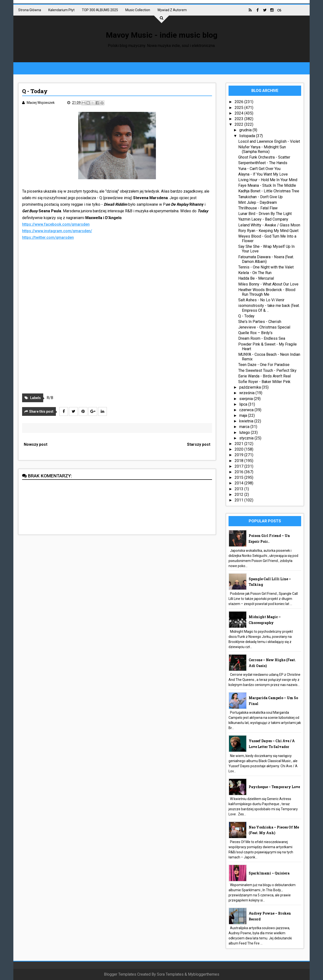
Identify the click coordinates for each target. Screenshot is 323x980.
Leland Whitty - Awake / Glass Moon (269, 225)
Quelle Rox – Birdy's (255, 333)
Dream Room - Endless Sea (262, 338)
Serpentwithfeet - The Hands (263, 163)
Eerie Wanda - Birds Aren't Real (264, 376)
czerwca (247, 410)
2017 (239, 466)
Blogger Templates (120, 974)
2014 (239, 483)
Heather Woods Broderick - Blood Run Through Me (267, 292)
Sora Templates (170, 974)
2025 (239, 108)
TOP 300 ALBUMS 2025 (100, 10)
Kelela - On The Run (255, 273)
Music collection (138, 10)
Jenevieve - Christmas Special (264, 327)
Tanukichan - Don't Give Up (260, 197)
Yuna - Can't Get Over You (259, 169)
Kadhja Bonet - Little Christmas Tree (269, 191)
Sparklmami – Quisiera (269, 873)
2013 (239, 489)
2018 (239, 461)
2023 (239, 119)
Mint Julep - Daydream (258, 202)
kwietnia (247, 421)
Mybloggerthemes (204, 974)
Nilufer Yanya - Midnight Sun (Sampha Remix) (262, 149)
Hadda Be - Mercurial (256, 278)
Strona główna (30, 10)
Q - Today (246, 316)
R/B (50, 398)
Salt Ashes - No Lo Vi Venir (261, 300)
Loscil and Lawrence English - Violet (269, 141)
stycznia (247, 438)
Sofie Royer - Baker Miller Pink (264, 382)
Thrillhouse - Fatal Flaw (258, 208)
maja (244, 415)
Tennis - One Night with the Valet (266, 267)
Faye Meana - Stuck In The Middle (267, 185)
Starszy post (199, 444)
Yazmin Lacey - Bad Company (263, 219)
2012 (239, 494)
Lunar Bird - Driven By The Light (265, 214)
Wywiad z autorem (172, 10)
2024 (239, 113)
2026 (239, 102)
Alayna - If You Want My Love (263, 174)
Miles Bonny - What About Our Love (268, 284)
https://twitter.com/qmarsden (48, 237)
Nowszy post (36, 444)
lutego (245, 432)
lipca (244, 404)
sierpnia (246, 399)
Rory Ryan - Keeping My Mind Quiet (268, 231)
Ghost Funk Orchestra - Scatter (264, 157)
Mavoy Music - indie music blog (162, 35)
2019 (239, 455)
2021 (239, 444)
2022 (239, 124)
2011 (239, 500)
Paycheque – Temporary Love (274, 787)
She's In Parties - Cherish (260, 322)
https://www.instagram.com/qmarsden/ (57, 231)
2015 (239, 477)
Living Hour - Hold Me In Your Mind (268, 180)
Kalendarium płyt (61, 10)
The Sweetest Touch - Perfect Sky (267, 370)
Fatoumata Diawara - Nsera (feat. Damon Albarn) (266, 259)
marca (245, 427)
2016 (239, 472)
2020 (239, 449)
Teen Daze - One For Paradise (264, 365)
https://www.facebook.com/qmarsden (56, 224)
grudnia (246, 130)
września (247, 393)
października (251, 387)
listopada (248, 136)
